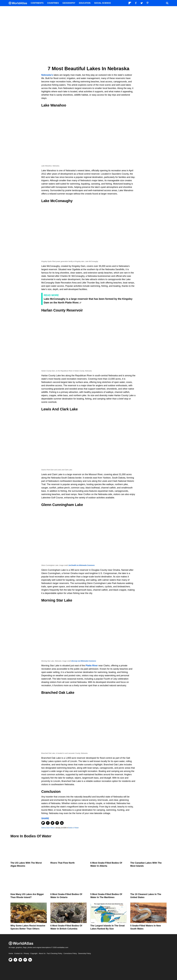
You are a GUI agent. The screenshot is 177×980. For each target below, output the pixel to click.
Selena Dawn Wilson (48, 828)
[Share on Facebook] (48, 823)
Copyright (34, 953)
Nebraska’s (47, 75)
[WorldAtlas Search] (167, 3)
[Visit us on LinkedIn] (30, 960)
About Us (42, 953)
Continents (37, 3)
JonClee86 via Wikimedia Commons (81, 565)
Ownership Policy (84, 953)
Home (11, 953)
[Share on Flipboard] (43, 823)
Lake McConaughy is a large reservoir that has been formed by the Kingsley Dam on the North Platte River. (88, 301)
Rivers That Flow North (63, 863)
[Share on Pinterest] (57, 823)
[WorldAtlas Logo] (19, 3)
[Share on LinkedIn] (62, 823)
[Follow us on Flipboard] (10, 960)
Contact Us (18, 953)
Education (85, 3)
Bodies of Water (73, 828)
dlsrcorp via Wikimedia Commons (84, 661)
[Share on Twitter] (52, 823)
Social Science (103, 3)
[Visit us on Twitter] (20, 960)
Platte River (92, 666)
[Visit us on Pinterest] (25, 960)
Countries (53, 3)
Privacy (26, 953)
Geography (69, 3)
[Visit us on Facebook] (15, 960)
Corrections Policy (70, 953)
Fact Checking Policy (54, 953)
